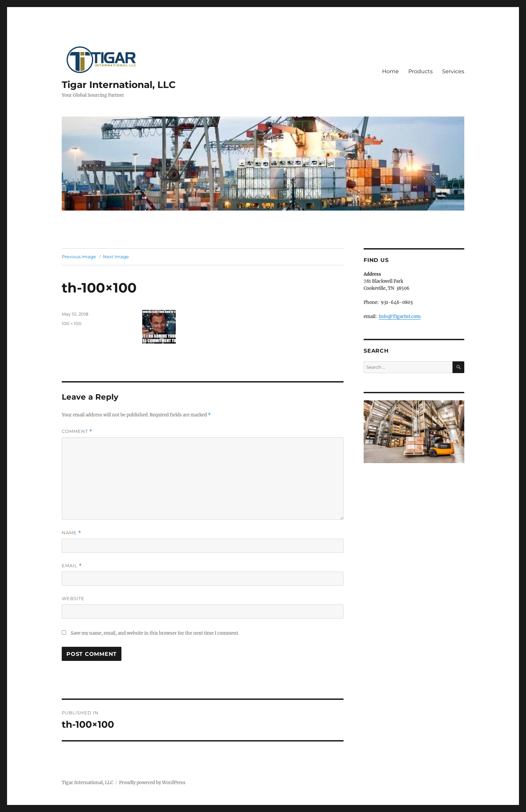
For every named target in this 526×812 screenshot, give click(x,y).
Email (72, 566)
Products (420, 71)
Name (71, 533)
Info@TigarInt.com (400, 317)
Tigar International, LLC (119, 85)
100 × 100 (72, 323)
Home (390, 71)
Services (453, 71)
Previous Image (79, 257)
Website (73, 598)
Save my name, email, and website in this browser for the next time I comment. (155, 633)
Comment (77, 431)
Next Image (116, 257)
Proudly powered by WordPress (152, 783)
